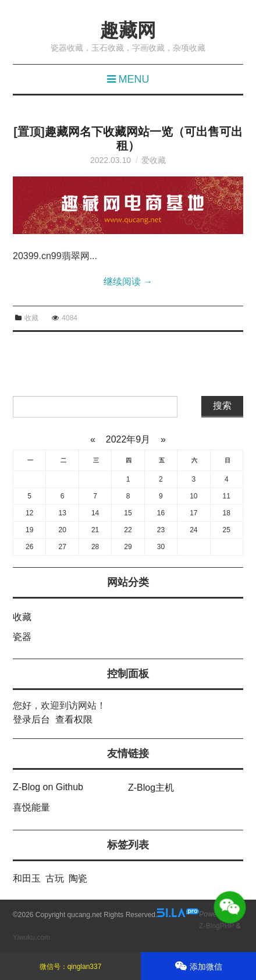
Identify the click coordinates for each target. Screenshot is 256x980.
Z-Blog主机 (151, 788)
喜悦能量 (31, 807)
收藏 (31, 318)
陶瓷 (78, 878)
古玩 (55, 878)
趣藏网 (128, 30)
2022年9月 (128, 439)
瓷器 (22, 637)
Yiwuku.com (31, 937)
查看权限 (74, 719)
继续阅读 (128, 282)
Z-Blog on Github (48, 787)
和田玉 (27, 878)
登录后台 (31, 719)
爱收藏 (154, 160)
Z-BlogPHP (216, 926)
